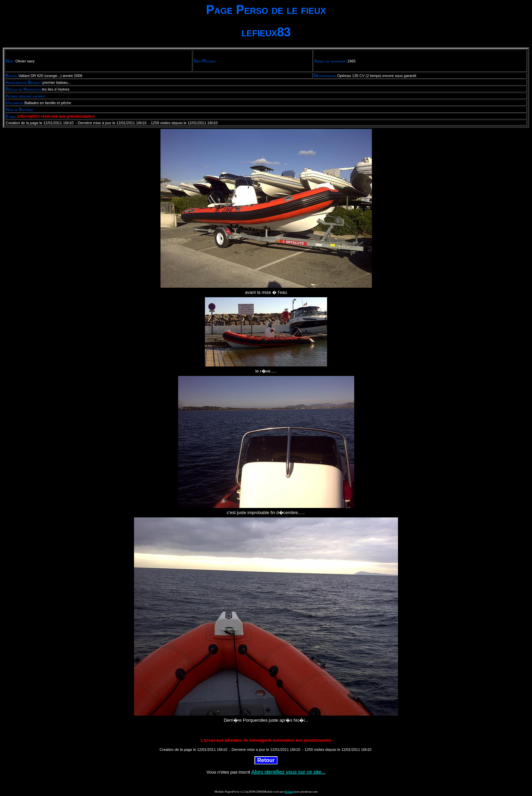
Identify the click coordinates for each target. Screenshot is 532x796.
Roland (289, 792)
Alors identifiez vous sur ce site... (288, 772)
